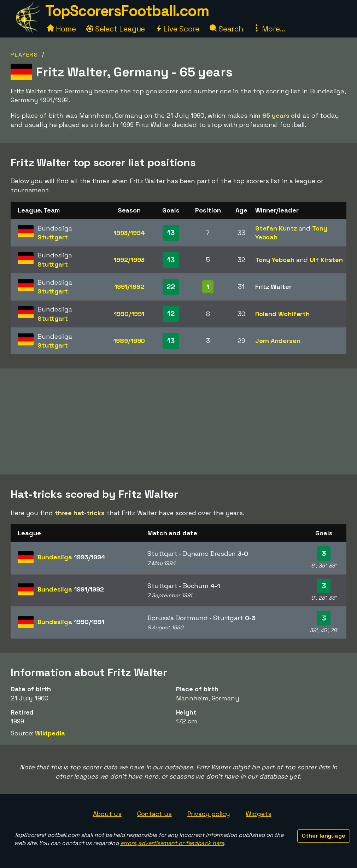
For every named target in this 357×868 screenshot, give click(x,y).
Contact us (154, 814)
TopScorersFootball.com (127, 11)
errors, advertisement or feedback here (172, 843)
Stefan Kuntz (276, 228)
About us (107, 814)
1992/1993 (129, 260)
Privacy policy (209, 814)
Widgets (258, 814)
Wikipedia (50, 733)
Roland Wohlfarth (282, 314)
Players (24, 55)
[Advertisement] (178, 421)
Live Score (177, 29)
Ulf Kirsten (326, 260)
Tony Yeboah (275, 260)
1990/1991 (129, 314)
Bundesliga (71, 557)
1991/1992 (129, 287)
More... (269, 29)
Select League (116, 29)
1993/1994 (129, 233)
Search (226, 29)
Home (62, 29)
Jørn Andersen (278, 341)
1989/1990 (129, 341)
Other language (324, 836)
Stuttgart (53, 237)
